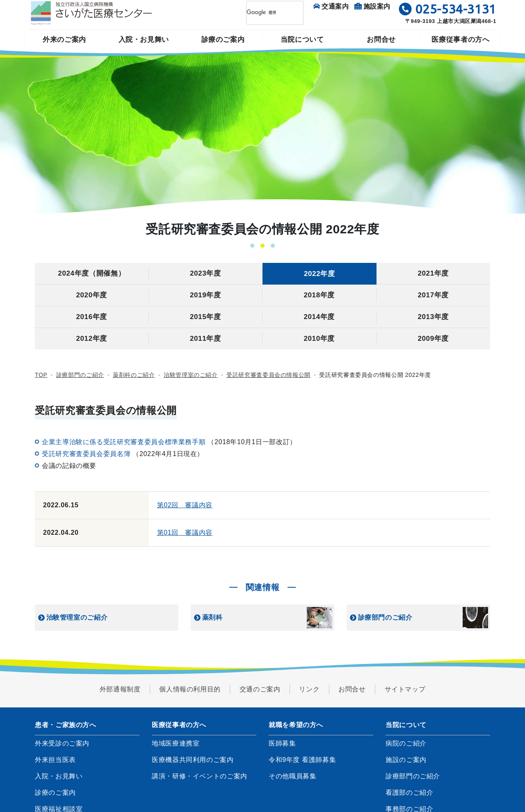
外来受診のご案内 (62, 743)
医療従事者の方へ (460, 40)
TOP (41, 375)
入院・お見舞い (144, 40)
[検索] (264, 13)
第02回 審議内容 (185, 505)
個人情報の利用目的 (190, 689)
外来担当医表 (55, 760)
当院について (302, 40)
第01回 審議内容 (185, 533)
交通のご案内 (260, 689)
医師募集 (282, 743)
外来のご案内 (64, 40)
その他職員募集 (292, 776)
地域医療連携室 (176, 743)
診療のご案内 (223, 40)
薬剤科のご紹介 (134, 375)
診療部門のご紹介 (80, 375)
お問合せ (381, 40)
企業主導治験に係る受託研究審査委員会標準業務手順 (125, 442)
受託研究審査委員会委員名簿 (87, 454)
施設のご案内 (406, 760)
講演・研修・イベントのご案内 (200, 776)
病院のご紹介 (406, 743)
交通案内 (331, 6)
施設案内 (373, 6)
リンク (309, 689)
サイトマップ (405, 689)
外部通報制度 (120, 689)
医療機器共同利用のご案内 (193, 760)
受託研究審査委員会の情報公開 (268, 375)
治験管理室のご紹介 (191, 375)
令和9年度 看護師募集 (302, 760)
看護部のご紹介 (409, 793)
